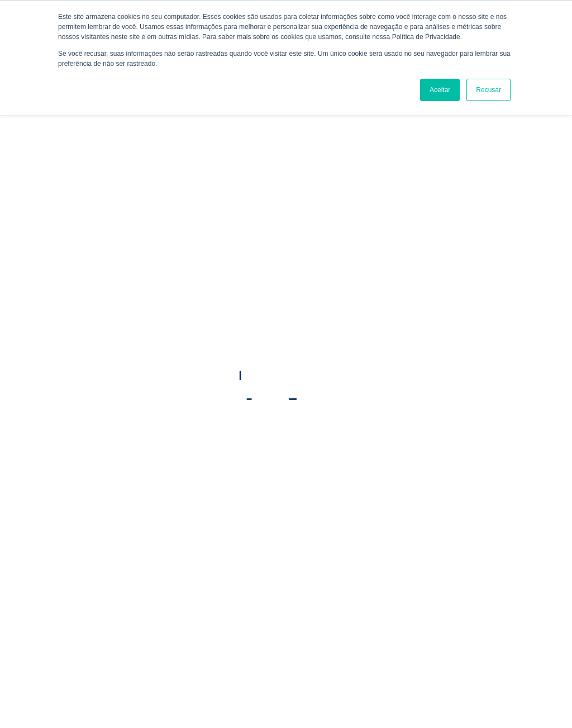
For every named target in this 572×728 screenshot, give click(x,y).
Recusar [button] (488, 90)
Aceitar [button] (440, 90)
